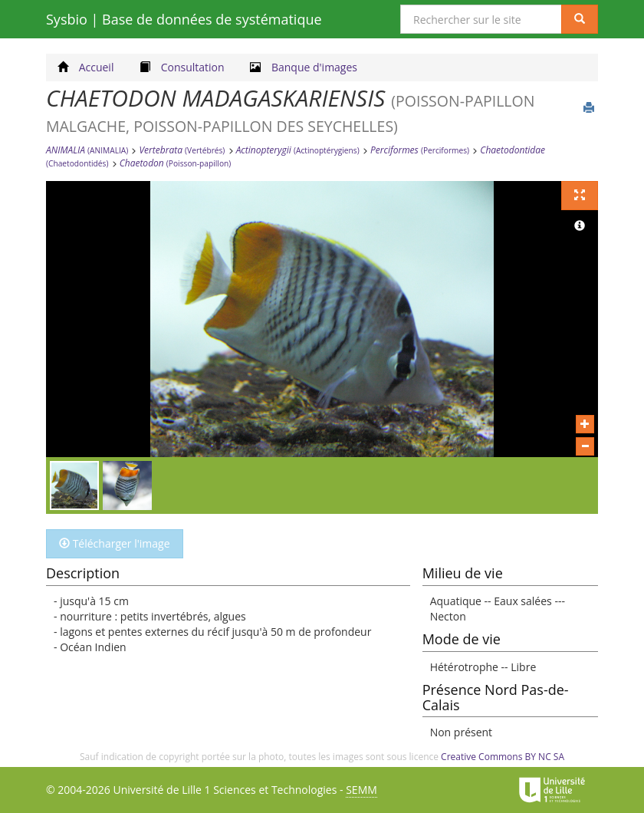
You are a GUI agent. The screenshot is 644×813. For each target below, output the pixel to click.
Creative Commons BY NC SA (503, 757)
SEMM (361, 790)
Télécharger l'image (115, 543)
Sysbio (184, 19)
